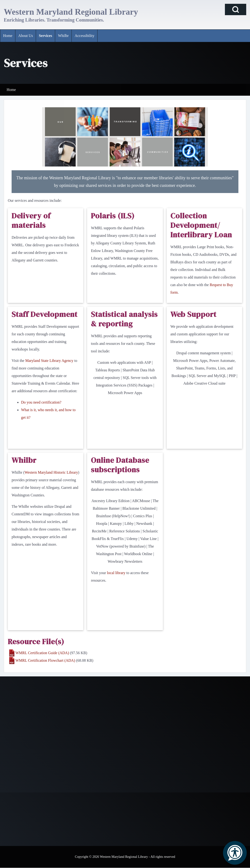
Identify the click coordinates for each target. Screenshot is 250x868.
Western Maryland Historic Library (51, 472)
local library (116, 573)
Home (11, 90)
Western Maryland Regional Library (71, 12)
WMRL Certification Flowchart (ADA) (45, 660)
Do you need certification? (41, 402)
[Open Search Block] (236, 9)
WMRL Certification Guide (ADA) (42, 653)
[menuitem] (8, 36)
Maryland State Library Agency (49, 361)
